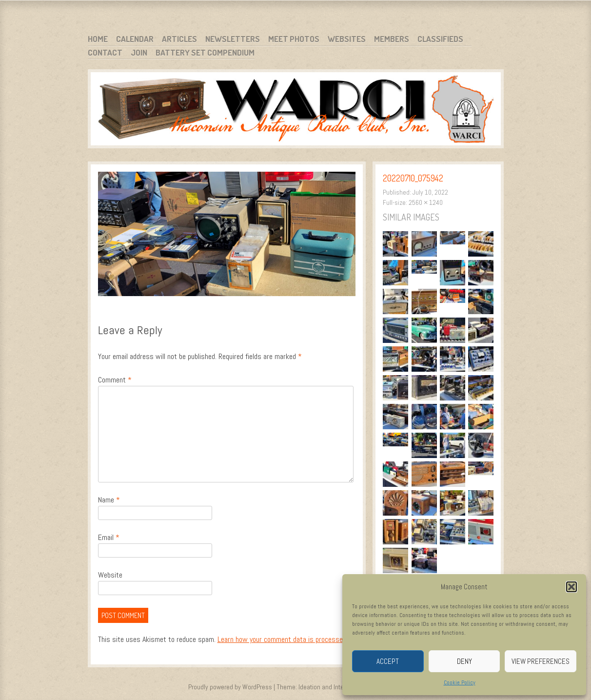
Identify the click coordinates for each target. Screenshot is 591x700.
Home (98, 39)
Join (139, 52)
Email (109, 537)
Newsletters (233, 39)
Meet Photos (294, 39)
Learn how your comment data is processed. (283, 639)
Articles (179, 39)
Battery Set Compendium (205, 52)
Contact (105, 52)
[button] (571, 587)
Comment (115, 380)
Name (109, 500)
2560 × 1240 (426, 202)
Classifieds (440, 39)
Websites (347, 39)
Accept (388, 661)
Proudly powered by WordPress (230, 687)
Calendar (135, 39)
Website (110, 575)
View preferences (541, 661)
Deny (464, 661)
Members (392, 39)
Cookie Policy (460, 682)
